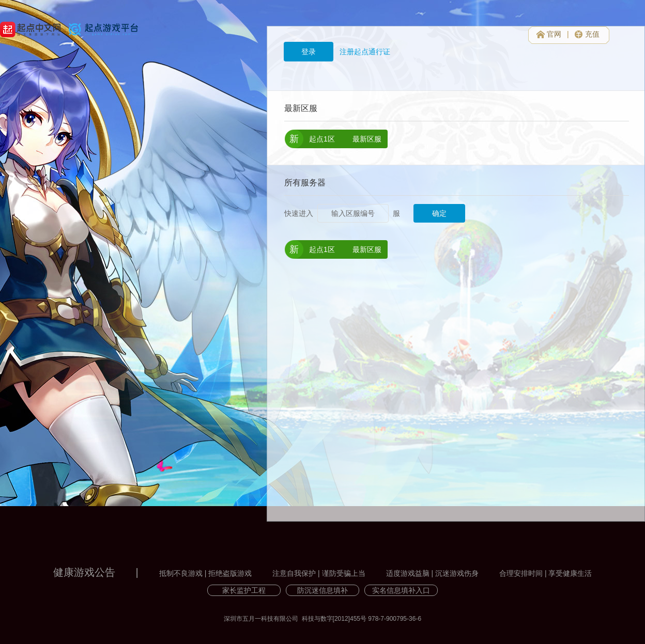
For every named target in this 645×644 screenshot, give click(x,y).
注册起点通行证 (365, 52)
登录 (309, 52)
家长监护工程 (244, 590)
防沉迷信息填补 (323, 590)
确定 (439, 213)
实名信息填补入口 (401, 590)
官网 (554, 34)
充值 (592, 34)
